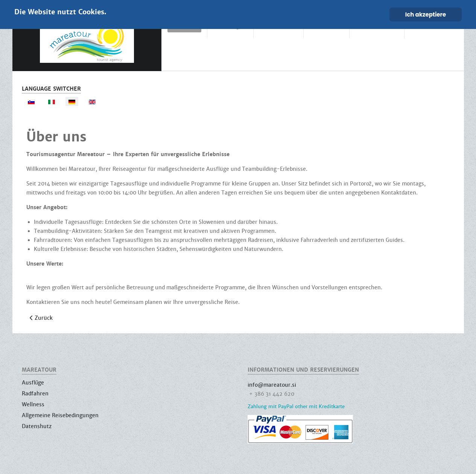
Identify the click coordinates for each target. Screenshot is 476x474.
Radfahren (35, 393)
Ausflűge (33, 383)
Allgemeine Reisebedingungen (60, 415)
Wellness (33, 404)
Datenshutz (37, 426)
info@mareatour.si (272, 385)
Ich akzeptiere (426, 14)
